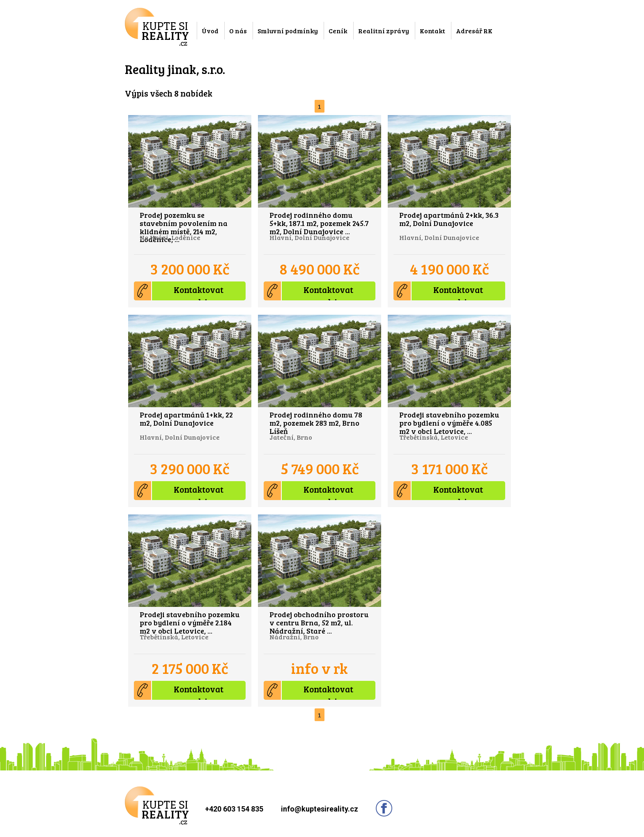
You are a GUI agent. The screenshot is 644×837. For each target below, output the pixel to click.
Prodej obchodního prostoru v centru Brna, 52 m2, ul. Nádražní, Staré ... (319, 622)
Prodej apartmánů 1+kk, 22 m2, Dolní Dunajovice (186, 418)
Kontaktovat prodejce (179, 291)
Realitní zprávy (384, 31)
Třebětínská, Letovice (434, 437)
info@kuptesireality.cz (320, 809)
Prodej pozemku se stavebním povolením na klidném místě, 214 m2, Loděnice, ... (184, 227)
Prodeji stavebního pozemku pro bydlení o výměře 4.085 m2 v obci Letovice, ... (449, 422)
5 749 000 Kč (320, 468)
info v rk (320, 668)
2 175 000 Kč (190, 668)
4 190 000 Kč (450, 269)
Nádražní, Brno (294, 637)
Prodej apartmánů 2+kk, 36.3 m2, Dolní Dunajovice (449, 219)
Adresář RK (474, 31)
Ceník (338, 31)
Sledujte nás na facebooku (384, 808)
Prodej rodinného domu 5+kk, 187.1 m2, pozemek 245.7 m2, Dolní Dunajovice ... (319, 223)
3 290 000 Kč (190, 468)
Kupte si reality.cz (157, 27)
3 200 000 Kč (190, 269)
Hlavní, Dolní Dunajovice (309, 237)
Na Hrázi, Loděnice (170, 237)
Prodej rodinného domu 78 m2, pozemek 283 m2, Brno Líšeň (316, 422)
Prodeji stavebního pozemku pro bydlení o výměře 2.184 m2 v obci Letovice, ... (190, 622)
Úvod (210, 31)
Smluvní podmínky (288, 31)
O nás (238, 31)
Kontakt (432, 31)
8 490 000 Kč (320, 269)
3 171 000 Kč (450, 468)
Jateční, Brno (291, 437)
